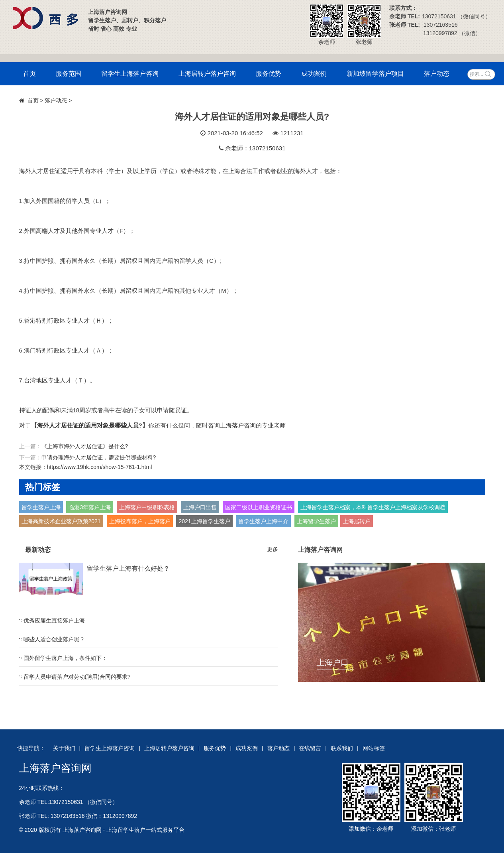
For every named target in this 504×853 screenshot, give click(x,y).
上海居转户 (357, 521)
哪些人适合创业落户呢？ (54, 639)
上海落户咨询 (238, 425)
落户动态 (437, 74)
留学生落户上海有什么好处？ (128, 568)
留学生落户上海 (41, 507)
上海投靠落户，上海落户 (140, 521)
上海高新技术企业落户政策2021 (61, 521)
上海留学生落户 (316, 521)
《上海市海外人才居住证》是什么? (85, 446)
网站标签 (374, 748)
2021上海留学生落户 (204, 521)
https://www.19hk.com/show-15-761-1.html (100, 467)
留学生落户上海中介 (263, 521)
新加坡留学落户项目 (375, 74)
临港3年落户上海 (90, 507)
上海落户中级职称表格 (147, 507)
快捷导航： (31, 748)
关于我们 (64, 748)
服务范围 (69, 74)
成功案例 (314, 74)
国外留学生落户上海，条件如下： (65, 658)
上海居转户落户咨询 (207, 74)
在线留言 (310, 748)
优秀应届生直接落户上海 (54, 621)
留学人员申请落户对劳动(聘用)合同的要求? (77, 677)
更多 (273, 549)
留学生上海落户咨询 (130, 74)
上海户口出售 (200, 507)
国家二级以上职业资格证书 (259, 507)
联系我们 (342, 748)
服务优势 (269, 74)
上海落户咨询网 (55, 768)
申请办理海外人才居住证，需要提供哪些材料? (99, 457)
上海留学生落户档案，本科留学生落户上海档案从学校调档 (373, 507)
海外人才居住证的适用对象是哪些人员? (90, 425)
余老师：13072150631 (255, 148)
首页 (29, 74)
